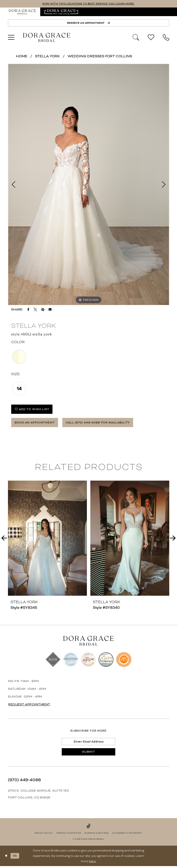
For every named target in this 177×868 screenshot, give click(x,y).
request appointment (30, 706)
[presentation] (47, 539)
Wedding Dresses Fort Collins (100, 56)
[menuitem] (22, 12)
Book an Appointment (35, 423)
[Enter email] (88, 743)
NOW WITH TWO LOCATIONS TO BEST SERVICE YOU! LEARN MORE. (88, 4)
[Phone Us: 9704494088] (166, 38)
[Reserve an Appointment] (89, 23)
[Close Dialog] (6, 858)
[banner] (47, 38)
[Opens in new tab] (61, 12)
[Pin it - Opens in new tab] (43, 310)
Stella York (47, 56)
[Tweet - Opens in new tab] (35, 310)
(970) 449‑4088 (24, 782)
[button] (11, 38)
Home (22, 56)
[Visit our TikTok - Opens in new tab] (89, 828)
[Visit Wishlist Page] (151, 38)
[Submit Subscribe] (88, 753)
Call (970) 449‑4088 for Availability (100, 423)
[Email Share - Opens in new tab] (50, 310)
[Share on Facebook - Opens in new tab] (28, 310)
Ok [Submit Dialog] (15, 857)
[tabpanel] (89, 185)
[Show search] (136, 37)
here (92, 863)
